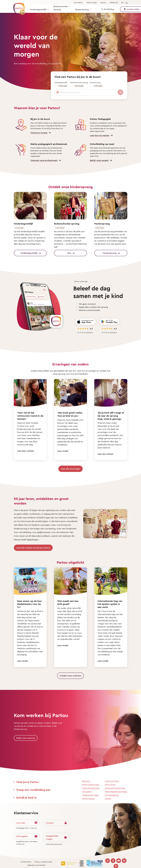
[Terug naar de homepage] (18, 7)
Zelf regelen (87, 792)
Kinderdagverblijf (38, 9)
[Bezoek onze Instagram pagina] (108, 861)
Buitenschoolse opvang (61, 8)
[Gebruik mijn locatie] (58, 92)
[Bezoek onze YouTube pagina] (119, 861)
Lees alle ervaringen (70, 469)
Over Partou (78, 2)
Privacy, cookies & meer (43, 862)
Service (103, 2)
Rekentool (86, 781)
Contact (108, 799)
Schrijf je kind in (26, 798)
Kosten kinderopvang (90, 785)
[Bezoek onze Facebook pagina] (113, 861)
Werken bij (114, 2)
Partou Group (110, 785)
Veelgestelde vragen (90, 795)
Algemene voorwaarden (36, 865)
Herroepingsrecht (112, 795)
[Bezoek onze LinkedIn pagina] (124, 861)
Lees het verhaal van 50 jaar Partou (33, 548)
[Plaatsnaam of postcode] (89, 92)
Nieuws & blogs (88, 799)
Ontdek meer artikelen (70, 676)
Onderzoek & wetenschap (115, 788)
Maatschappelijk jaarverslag (116, 792)
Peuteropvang (82, 9)
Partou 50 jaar (92, 2)
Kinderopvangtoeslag (91, 788)
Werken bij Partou (112, 781)
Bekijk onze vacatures (26, 738)
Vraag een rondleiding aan (33, 790)
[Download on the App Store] (85, 322)
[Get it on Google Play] (109, 322)
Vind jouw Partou (27, 782)
